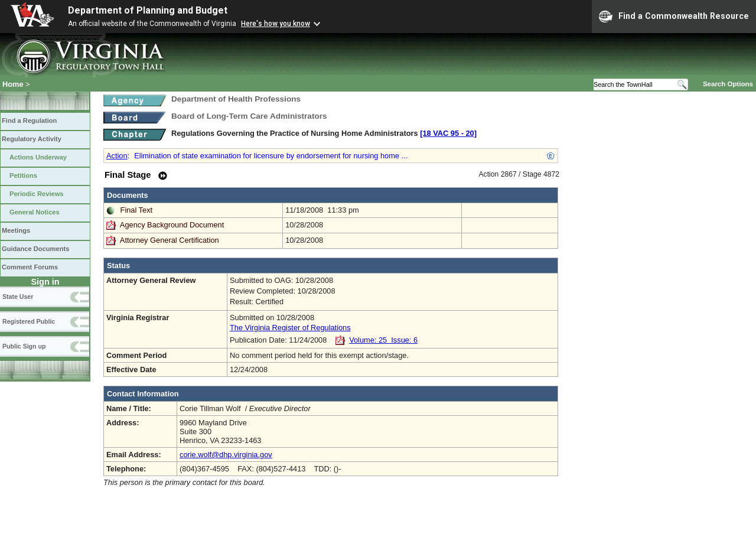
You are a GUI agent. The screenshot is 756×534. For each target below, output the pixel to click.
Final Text (137, 210)
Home (13, 84)
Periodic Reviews (37, 194)
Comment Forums (30, 267)
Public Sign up (24, 346)
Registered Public (29, 321)
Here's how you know (276, 24)
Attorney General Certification (170, 240)
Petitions (23, 175)
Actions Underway (38, 157)
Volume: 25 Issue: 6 (383, 340)
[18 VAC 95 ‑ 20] (448, 133)
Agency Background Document (172, 225)
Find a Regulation (29, 121)
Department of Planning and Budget (148, 10)
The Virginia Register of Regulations (290, 328)
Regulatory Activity (32, 139)
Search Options (728, 84)
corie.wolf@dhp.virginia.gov (226, 455)
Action (117, 156)
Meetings (16, 230)
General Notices (35, 212)
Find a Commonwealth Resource (674, 17)
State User (18, 297)
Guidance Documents (35, 249)
